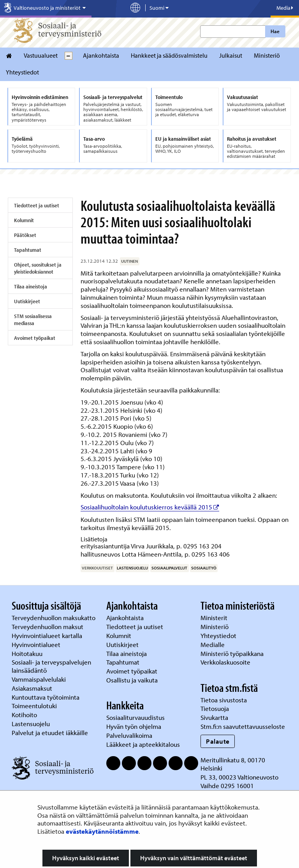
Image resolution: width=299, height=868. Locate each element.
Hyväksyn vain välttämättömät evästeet (194, 858)
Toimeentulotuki (35, 706)
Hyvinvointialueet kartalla (48, 636)
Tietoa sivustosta (224, 700)
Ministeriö (267, 55)
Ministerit (215, 618)
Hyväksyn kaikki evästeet (86, 858)
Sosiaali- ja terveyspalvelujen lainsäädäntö (51, 666)
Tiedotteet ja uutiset (37, 205)
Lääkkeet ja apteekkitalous (143, 744)
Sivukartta (214, 717)
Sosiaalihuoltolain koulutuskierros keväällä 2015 (150, 507)
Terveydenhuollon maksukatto (54, 618)
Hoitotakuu (28, 653)
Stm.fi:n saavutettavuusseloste (243, 726)
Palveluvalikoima (129, 735)
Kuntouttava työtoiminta (46, 697)
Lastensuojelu (32, 724)
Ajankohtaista (101, 55)
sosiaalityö (204, 568)
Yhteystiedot (22, 72)
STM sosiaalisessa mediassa (33, 320)
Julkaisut (231, 55)
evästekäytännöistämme (102, 831)
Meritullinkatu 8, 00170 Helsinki (233, 764)
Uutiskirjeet (27, 301)
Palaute (218, 741)
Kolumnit (24, 220)
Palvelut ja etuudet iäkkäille (50, 733)
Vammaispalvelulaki (40, 679)
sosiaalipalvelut (169, 568)
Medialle (213, 644)
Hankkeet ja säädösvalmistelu (169, 55)
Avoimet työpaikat (35, 338)
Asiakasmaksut (32, 688)
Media (285, 8)
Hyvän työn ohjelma (134, 726)
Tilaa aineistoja (31, 286)
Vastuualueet (41, 55)
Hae (275, 31)
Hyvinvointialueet (37, 644)
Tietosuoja (215, 708)
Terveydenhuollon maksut (48, 627)
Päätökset (25, 235)
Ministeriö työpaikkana (233, 653)
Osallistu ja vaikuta (132, 680)
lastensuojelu (132, 568)
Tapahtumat (28, 250)
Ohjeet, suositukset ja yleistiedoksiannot (38, 268)
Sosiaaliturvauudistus (135, 717)
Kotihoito (24, 715)
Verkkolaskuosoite (226, 662)
